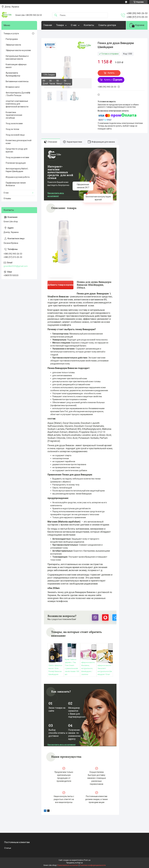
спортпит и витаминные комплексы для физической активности (17, 104)
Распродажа (12, 39)
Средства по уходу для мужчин (17, 150)
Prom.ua (87, 860)
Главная (48, 25)
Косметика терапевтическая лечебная (14, 115)
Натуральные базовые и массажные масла (17, 57)
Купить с (113, 80)
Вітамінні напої (13, 87)
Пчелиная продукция (16, 163)
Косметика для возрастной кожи (19, 142)
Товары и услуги (11, 33)
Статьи (8, 848)
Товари (60, 25)
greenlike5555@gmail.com (16, 266)
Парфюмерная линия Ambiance (16, 184)
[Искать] (56, 15)
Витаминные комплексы (17, 81)
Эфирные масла (13, 45)
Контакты (89, 25)
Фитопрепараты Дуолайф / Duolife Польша (18, 94)
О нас (74, 25)
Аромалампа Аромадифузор (13, 74)
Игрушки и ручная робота (18, 177)
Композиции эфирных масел (16, 66)
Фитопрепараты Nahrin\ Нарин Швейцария (17, 170)
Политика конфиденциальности (93, 865)
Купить (111, 73)
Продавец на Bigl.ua (74, 863)
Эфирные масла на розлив (18, 50)
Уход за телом (12, 129)
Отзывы (7, 198)
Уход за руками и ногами (17, 157)
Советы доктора (107, 25)
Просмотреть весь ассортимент (56, 195)
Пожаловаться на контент (68, 865)
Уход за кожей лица (15, 135)
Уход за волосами (14, 123)
